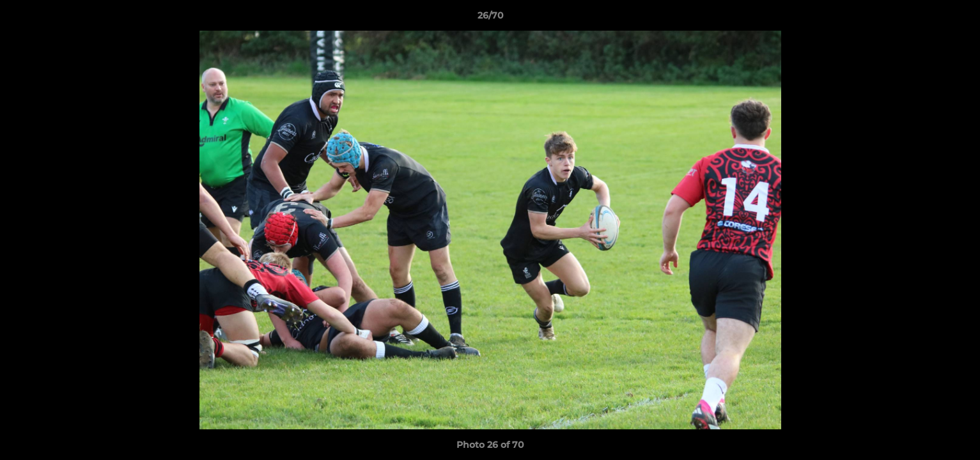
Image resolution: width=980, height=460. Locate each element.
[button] (957, 19)
